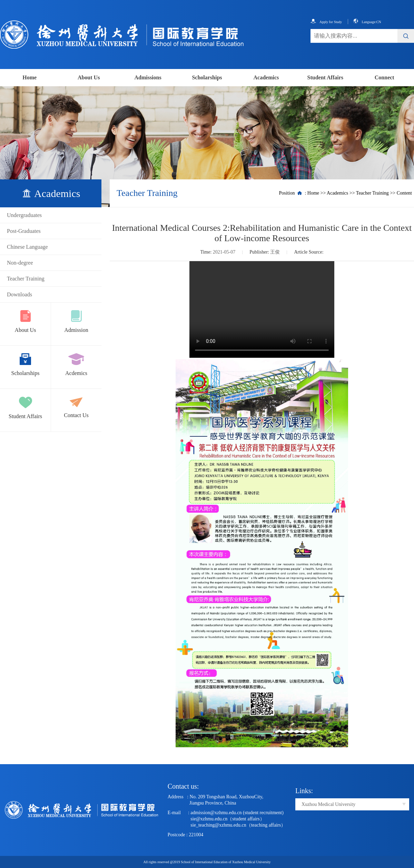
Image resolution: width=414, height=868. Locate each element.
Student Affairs (325, 77)
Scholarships (207, 77)
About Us (89, 77)
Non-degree (20, 263)
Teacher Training (26, 279)
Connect (385, 77)
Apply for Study (326, 22)
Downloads (19, 294)
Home (29, 77)
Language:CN (367, 22)
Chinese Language (27, 247)
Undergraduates (24, 215)
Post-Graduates (24, 231)
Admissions (148, 77)
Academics (266, 77)
